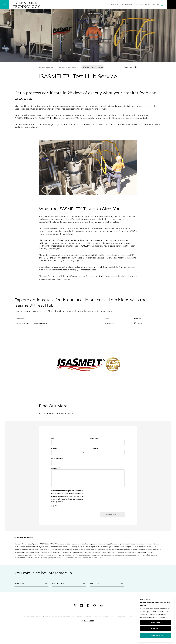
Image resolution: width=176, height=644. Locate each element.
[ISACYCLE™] (107, 584)
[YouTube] (95, 605)
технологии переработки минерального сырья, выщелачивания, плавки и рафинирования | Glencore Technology (67, 67)
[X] (75, 605)
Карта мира (127, 5)
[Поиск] (171, 5)
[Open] (48, 558)
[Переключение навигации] (5, 5)
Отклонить (156, 629)
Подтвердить (156, 635)
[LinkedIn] (81, 605)
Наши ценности (135, 617)
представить (112, 515)
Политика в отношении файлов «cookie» (100, 617)
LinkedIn (115, 5)
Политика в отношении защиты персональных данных (63, 617)
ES (158, 5)
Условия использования (32, 617)
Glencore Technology (46, 67)
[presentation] (69, 513)
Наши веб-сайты (143, 5)
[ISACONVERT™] (69, 584)
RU (162, 5)
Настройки (156, 622)
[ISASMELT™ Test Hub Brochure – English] (147, 323)
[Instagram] (101, 605)
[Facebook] (88, 605)
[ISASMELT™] (31, 584)
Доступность (122, 617)
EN (154, 5)
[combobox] (69, 452)
